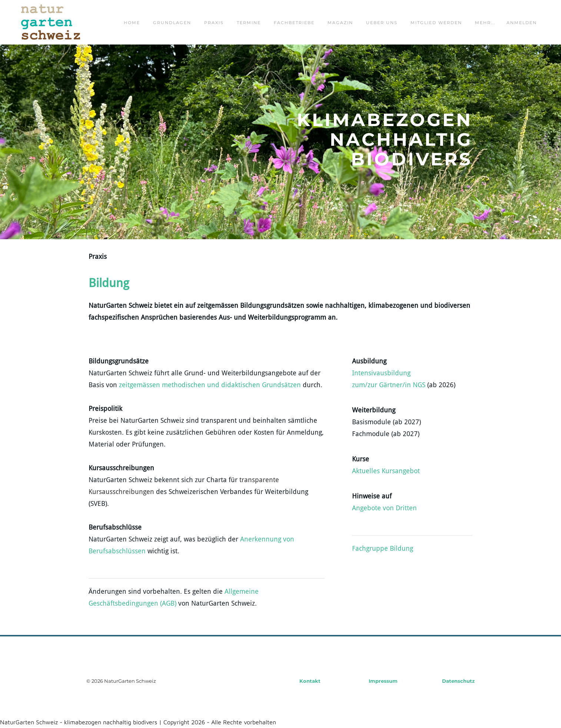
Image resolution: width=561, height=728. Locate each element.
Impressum (383, 681)
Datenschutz (458, 681)
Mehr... (485, 23)
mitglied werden (436, 23)
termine (249, 23)
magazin (340, 23)
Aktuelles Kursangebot (386, 471)
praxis (214, 23)
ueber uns (382, 23)
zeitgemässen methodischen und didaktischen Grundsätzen (210, 385)
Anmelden (522, 23)
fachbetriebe (294, 23)
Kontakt (310, 681)
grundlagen (172, 23)
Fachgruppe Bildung (383, 549)
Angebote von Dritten (384, 508)
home (132, 23)
